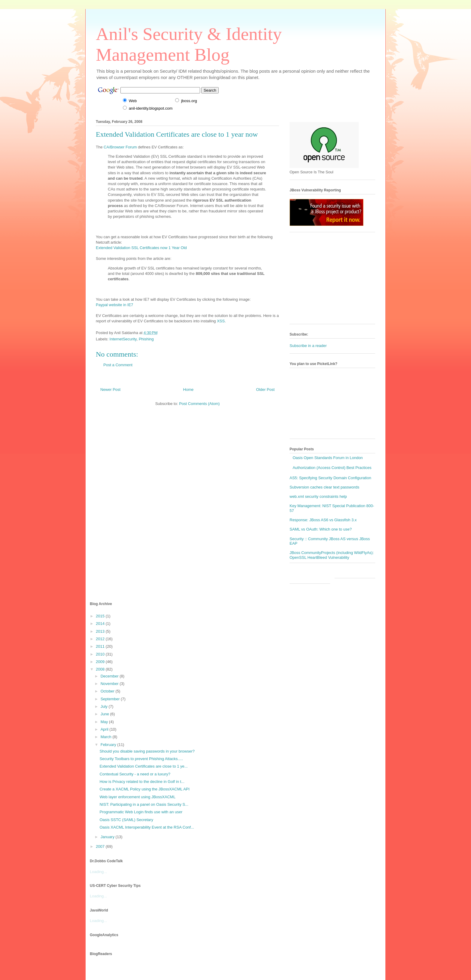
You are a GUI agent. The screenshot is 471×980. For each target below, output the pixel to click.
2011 (101, 646)
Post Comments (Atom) (199, 404)
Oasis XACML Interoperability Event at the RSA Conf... (147, 827)
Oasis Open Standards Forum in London (328, 458)
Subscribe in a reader (308, 346)
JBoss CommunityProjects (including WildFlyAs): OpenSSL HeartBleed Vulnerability (332, 555)
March (107, 737)
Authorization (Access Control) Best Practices (332, 468)
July (105, 706)
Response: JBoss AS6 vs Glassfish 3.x (323, 520)
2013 (101, 631)
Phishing (146, 339)
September (111, 699)
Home (188, 390)
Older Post (265, 390)
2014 (101, 624)
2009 (101, 662)
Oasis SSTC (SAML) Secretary (126, 820)
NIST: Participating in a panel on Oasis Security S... (144, 804)
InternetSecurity (123, 339)
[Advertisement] (335, 280)
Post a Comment (118, 365)
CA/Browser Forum (120, 147)
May (105, 722)
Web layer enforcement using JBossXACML (137, 797)
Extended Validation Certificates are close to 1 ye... (143, 766)
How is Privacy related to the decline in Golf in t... (142, 782)
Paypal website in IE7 (114, 305)
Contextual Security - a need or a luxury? (135, 774)
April (105, 729)
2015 (101, 616)
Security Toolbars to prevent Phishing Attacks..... (141, 759)
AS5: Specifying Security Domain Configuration (330, 478)
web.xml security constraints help (318, 496)
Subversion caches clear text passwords (324, 487)
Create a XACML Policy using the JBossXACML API (144, 789)
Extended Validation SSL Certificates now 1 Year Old (141, 248)
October (108, 691)
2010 (101, 654)
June (105, 714)
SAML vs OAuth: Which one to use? (321, 529)
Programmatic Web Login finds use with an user (141, 812)
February (109, 745)
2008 (101, 669)
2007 (101, 846)
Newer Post (110, 390)
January (108, 837)
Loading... (98, 872)
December (110, 676)
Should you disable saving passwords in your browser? (147, 751)
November (110, 684)
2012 (101, 639)
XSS (221, 321)
